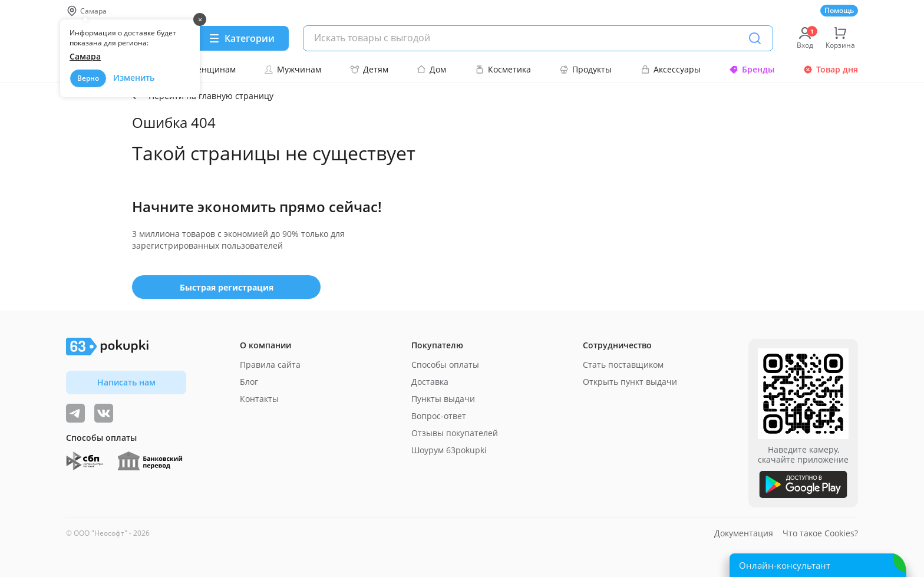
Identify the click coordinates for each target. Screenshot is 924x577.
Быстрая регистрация (227, 287)
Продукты (585, 69)
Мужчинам (293, 69)
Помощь (839, 10)
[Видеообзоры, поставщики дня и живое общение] (75, 413)
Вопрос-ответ (439, 416)
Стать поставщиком (623, 365)
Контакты (259, 399)
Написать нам (126, 382)
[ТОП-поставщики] (104, 413)
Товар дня (831, 69)
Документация (744, 533)
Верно (88, 78)
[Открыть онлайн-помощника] (818, 565)
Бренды (752, 69)
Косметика (503, 69)
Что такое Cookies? (820, 533)
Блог (249, 382)
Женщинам (206, 69)
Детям (369, 69)
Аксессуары (671, 69)
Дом (431, 69)
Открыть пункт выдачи (630, 382)
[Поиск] (755, 38)
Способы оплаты (445, 365)
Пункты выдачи (443, 399)
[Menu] (241, 38)
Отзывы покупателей (455, 433)
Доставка (430, 382)
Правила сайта (270, 365)
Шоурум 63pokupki (449, 450)
